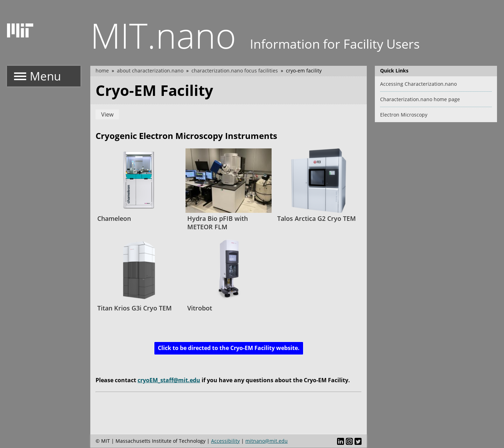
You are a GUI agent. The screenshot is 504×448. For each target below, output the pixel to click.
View (107, 114)
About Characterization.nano (150, 71)
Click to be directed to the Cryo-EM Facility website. (229, 348)
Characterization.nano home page (420, 99)
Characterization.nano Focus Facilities (235, 71)
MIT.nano (163, 35)
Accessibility (225, 441)
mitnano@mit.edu (267, 441)
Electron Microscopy (404, 115)
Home (102, 71)
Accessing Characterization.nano (418, 84)
